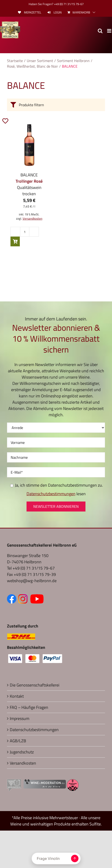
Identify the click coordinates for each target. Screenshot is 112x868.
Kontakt (17, 696)
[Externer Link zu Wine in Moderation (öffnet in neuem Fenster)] (45, 782)
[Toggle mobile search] (100, 31)
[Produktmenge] (25, 232)
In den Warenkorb (15, 241)
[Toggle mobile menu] (110, 31)
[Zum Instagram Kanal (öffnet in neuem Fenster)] (24, 597)
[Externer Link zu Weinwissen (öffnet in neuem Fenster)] (14, 782)
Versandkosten (32, 219)
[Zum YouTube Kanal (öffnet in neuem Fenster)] (37, 597)
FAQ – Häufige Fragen (29, 707)
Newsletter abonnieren (56, 506)
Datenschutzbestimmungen (34, 730)
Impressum (20, 718)
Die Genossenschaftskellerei (35, 685)
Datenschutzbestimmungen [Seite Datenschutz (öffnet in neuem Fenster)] (51, 494)
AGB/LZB (18, 741)
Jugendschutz (22, 752)
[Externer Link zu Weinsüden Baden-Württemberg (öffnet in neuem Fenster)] (73, 782)
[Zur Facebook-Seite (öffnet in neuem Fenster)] (13, 597)
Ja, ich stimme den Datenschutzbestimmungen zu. (57, 485)
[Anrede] (56, 428)
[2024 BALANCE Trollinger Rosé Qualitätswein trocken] (29, 145)
